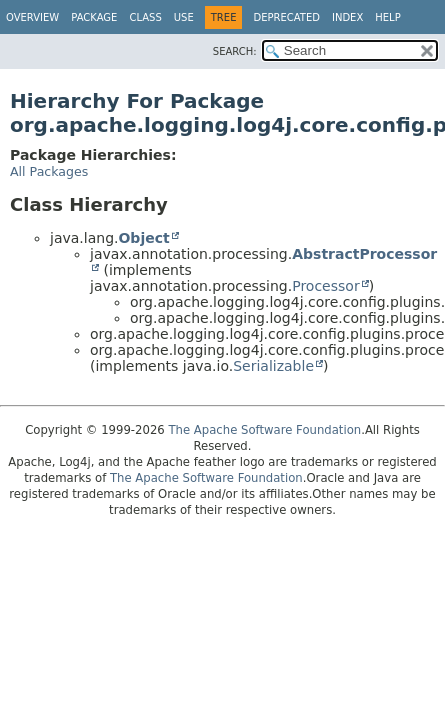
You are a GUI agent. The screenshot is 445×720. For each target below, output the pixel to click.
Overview (32, 17)
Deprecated (286, 17)
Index (347, 17)
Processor (325, 286)
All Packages (49, 171)
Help (387, 17)
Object (143, 238)
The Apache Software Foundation (264, 430)
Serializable (273, 366)
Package (94, 17)
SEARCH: (235, 51)
